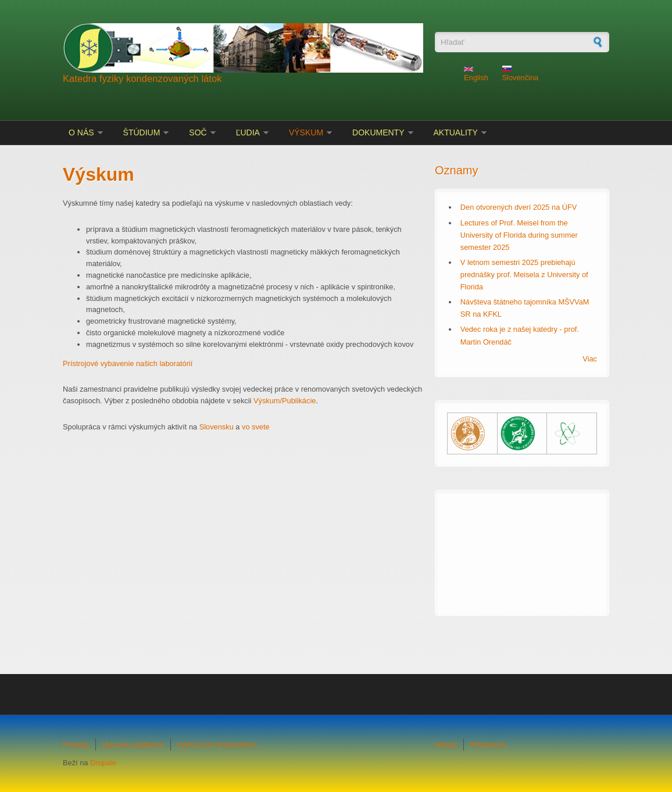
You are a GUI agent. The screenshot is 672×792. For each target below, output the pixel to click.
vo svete (256, 427)
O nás (81, 132)
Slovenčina (521, 74)
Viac (590, 359)
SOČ (198, 132)
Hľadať (446, 745)
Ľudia (248, 132)
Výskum (306, 132)
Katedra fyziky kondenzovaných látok (142, 79)
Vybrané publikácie (133, 745)
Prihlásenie (488, 745)
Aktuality (456, 132)
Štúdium (142, 132)
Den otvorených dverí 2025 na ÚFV (519, 207)
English (476, 74)
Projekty (76, 745)
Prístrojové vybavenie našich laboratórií (128, 363)
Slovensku (217, 427)
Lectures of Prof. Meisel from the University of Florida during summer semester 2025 (519, 235)
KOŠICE (522, 546)
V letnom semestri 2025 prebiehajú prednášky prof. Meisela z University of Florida (524, 275)
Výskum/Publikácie (285, 401)
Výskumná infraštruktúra (217, 745)
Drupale (103, 763)
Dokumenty (378, 132)
